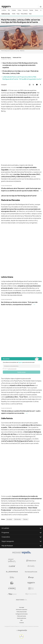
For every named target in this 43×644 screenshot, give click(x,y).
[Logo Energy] (31, 577)
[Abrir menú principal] (41, 7)
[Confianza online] (22, 638)
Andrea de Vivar (17, 57)
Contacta (22, 623)
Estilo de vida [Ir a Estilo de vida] (6, 14)
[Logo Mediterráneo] (21, 600)
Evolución (25, 10)
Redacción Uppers (6, 57)
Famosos (25, 519)
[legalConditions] (3, 369)
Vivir (9, 10)
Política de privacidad (22, 612)
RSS (21, 620)
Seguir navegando (21, 541)
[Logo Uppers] (31, 583)
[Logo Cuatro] (12, 566)
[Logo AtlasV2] (12, 594)
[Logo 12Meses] (31, 588)
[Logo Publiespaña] (31, 594)
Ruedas (31, 10)
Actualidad (9, 519)
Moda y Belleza (24, 14)
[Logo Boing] (12, 577)
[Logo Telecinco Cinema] (12, 588)
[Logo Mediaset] (21, 553)
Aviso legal (22, 607)
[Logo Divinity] (31, 566)
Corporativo (21, 537)
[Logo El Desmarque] (12, 572)
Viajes (30, 14)
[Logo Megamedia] (22, 630)
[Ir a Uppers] (6, 7)
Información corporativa (22, 610)
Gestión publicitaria (22, 618)
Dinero (37, 10)
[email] (21, 366)
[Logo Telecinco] (31, 561)
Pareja (18, 14)
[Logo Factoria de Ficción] (31, 572)
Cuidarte (14, 10)
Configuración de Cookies (22, 614)
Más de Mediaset (21, 546)
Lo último (4, 10)
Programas (21, 532)
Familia (14, 14)
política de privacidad (12, 369)
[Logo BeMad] (12, 583)
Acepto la (10, 369)
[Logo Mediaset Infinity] (12, 561)
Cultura (19, 10)
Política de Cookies (21, 616)
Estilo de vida (18, 519)
